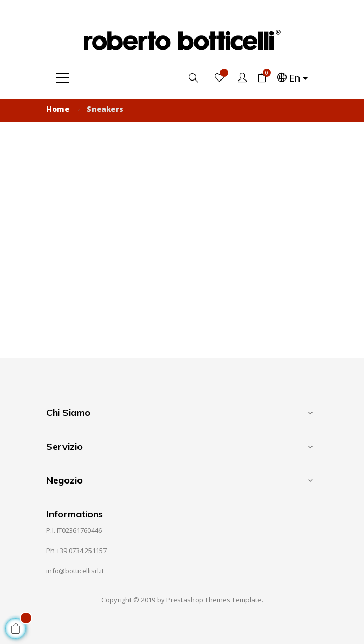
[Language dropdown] (292, 78)
